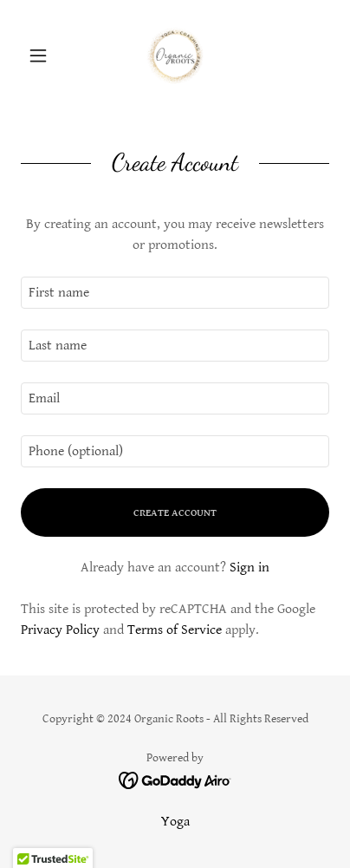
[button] (44, 55)
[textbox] (175, 293)
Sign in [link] (250, 568)
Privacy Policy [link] (60, 630)
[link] (175, 55)
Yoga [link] (175, 822)
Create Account (175, 513)
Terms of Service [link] (175, 630)
